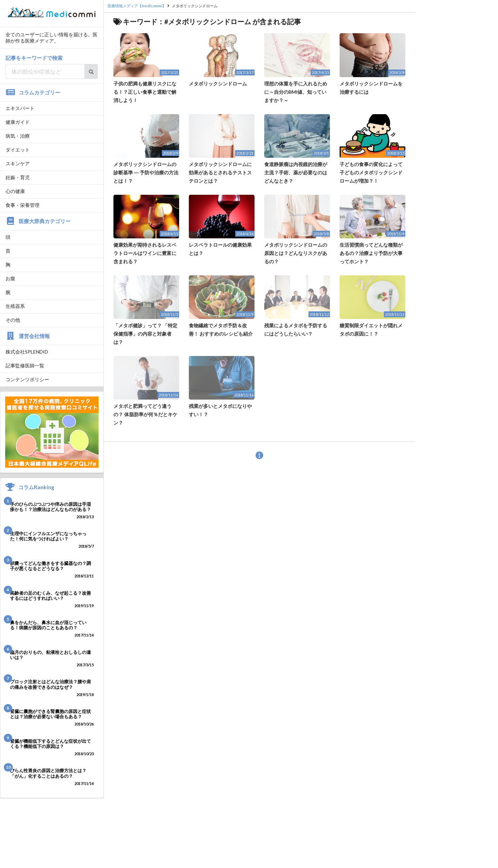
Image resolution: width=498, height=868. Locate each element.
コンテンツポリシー (27, 379)
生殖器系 (15, 306)
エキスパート (20, 108)
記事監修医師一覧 (25, 366)
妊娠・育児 (18, 177)
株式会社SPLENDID (27, 352)
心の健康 (15, 191)
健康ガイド (18, 122)
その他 (13, 320)
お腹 (10, 278)
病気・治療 (18, 136)
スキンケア (18, 163)
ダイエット (18, 150)
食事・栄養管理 (22, 205)
